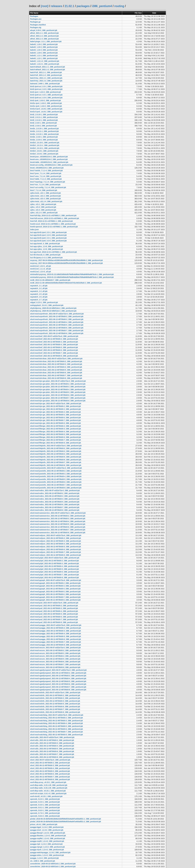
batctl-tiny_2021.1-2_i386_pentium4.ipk (46, 81)
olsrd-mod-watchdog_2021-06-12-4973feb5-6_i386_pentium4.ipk (56, 729)
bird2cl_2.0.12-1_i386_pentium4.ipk (45, 148)
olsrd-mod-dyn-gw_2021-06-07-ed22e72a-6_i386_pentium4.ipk (56, 404)
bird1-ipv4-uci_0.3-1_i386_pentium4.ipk (46, 86)
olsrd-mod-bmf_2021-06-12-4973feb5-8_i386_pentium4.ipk (54, 356)
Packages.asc (36, 19)
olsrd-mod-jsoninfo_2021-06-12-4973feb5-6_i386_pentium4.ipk (56, 482)
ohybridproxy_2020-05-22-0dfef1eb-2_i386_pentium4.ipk (53, 308)
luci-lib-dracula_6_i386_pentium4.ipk (45, 255)
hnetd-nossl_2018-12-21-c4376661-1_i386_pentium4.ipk (53, 224)
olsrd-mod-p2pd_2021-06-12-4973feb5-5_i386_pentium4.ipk (54, 569)
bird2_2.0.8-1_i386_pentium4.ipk (43, 123)
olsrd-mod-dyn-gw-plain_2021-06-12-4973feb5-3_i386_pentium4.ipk (58, 387)
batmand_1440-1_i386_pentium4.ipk (45, 84)
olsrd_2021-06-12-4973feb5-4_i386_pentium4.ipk (50, 768)
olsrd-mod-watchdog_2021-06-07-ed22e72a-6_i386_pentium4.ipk (57, 715)
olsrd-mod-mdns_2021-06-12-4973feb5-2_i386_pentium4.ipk (55, 493)
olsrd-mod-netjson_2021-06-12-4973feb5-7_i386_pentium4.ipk (56, 552)
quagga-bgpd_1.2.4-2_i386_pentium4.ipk (47, 827)
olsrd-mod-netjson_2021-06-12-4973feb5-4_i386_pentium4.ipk (56, 544)
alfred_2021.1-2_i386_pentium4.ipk (44, 36)
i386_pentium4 (102, 6)
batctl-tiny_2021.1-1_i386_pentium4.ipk (46, 78)
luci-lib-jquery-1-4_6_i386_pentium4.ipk (46, 258)
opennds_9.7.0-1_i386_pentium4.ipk (45, 813)
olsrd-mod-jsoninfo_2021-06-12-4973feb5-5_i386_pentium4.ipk (56, 479)
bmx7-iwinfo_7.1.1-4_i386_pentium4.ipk (46, 171)
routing (119, 6)
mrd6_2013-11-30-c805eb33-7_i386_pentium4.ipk (50, 280)
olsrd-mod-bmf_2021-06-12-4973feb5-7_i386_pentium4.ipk (54, 353)
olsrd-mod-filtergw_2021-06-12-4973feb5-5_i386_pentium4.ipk (56, 434)
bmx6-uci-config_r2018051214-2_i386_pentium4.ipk (51, 165)
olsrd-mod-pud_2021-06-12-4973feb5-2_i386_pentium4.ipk (54, 606)
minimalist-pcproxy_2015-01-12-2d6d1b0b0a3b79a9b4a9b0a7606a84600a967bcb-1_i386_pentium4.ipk (72, 274)
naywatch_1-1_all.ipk (39, 286)
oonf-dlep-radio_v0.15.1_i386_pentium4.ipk (48, 791)
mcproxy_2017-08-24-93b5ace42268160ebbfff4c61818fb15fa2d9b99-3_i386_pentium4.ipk (66, 263)
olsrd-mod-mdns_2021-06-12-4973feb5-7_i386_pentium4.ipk (55, 507)
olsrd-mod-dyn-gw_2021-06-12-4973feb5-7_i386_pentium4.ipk (55, 420)
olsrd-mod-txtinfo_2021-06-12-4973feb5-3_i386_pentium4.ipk (55, 698)
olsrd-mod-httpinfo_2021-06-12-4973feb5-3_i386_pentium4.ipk (56, 451)
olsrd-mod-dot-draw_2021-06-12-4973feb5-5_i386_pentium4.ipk (56, 370)
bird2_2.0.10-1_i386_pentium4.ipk (44, 115)
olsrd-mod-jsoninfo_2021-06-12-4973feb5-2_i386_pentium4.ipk (56, 471)
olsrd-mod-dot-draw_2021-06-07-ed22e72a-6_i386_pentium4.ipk (56, 359)
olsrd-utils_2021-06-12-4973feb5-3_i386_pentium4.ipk (52, 743)
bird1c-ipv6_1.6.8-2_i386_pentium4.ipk (46, 106)
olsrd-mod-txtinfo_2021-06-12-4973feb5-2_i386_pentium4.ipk (55, 695)
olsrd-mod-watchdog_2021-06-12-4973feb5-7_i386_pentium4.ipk (56, 732)
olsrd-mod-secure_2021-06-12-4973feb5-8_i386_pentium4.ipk (55, 667)
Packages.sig (36, 27)
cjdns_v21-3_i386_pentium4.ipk (43, 210)
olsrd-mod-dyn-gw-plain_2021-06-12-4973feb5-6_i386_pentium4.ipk (58, 395)
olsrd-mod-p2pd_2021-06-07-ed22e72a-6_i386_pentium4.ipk (55, 558)
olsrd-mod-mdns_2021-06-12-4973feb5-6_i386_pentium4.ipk (55, 504)
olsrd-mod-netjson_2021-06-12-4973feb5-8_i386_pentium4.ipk (56, 555)
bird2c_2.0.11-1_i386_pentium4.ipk (44, 131)
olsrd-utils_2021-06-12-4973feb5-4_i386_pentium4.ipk (52, 746)
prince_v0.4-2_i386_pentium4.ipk (44, 824)
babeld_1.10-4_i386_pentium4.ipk (44, 50)
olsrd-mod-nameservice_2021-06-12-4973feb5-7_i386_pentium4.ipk (58, 530)
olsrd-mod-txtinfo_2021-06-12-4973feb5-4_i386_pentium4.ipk (55, 701)
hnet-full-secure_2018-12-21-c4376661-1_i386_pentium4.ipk (55, 218)
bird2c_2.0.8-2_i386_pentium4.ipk (44, 140)
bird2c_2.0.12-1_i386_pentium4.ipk (44, 134)
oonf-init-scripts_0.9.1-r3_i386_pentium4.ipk (48, 793)
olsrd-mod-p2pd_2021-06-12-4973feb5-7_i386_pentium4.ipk (54, 575)
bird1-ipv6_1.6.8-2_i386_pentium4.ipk (45, 100)
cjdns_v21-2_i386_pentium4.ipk (43, 207)
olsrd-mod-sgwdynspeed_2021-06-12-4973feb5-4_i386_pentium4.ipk (58, 678)
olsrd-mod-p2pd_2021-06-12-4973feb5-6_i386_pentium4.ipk (54, 572)
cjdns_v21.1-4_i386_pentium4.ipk (44, 213)
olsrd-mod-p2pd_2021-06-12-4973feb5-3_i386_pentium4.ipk (54, 563)
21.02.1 (69, 6)
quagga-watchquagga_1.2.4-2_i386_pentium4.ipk (50, 852)
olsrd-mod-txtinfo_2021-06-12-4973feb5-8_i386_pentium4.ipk (55, 712)
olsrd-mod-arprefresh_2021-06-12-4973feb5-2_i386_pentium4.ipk (57, 316)
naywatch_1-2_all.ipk (39, 288)
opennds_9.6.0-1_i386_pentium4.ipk (45, 810)
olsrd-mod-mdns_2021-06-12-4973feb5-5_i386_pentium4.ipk (55, 502)
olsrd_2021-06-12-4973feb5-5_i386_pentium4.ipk (50, 771)
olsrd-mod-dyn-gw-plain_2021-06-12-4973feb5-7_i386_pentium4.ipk (58, 398)
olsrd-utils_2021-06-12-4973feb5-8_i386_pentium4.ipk (52, 757)
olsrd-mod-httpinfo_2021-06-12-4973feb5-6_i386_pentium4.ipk (56, 460)
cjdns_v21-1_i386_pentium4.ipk (43, 204)
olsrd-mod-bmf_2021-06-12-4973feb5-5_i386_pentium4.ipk (54, 347)
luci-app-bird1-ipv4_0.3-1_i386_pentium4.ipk (48, 232)
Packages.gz (35, 22)
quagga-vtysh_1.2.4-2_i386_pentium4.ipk (47, 850)
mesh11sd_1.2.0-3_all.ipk (40, 272)
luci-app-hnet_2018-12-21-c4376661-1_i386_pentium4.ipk (53, 252)
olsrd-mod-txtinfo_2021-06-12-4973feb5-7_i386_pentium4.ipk (55, 709)
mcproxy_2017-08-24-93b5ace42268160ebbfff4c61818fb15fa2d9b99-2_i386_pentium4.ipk (66, 260)
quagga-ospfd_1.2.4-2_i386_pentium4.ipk (47, 841)
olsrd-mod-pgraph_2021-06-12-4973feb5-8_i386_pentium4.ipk (55, 600)
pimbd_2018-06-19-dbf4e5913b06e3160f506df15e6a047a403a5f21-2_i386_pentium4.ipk (66, 822)
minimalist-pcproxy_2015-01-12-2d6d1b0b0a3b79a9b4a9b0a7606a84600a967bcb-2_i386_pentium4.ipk (72, 277)
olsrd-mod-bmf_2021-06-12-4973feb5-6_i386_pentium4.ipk (54, 350)
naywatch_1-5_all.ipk (39, 294)
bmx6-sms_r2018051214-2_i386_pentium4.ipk (49, 159)
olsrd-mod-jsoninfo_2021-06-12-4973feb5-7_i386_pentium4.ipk (56, 485)
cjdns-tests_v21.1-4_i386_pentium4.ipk (46, 201)
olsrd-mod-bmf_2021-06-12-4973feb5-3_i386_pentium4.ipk (54, 342)
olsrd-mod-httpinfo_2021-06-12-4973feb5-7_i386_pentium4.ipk (56, 462)
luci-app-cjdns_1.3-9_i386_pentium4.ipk (47, 249)
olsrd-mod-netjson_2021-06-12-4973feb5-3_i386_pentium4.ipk (56, 541)
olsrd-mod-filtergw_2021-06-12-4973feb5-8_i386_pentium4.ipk (56, 443)
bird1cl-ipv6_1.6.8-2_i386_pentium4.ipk (46, 112)
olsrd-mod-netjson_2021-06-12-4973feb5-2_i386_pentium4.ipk (56, 538)
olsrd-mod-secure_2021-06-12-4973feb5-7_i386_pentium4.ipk (55, 664)
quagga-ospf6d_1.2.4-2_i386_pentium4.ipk (48, 838)
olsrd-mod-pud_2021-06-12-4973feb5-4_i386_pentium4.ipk (54, 611)
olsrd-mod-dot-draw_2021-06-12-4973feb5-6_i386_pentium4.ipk (56, 373)
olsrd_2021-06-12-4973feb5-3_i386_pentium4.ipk (50, 765)
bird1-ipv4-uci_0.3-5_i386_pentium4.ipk (46, 89)
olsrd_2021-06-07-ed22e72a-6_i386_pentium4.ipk (50, 760)
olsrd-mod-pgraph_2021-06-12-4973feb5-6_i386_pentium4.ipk (55, 594)
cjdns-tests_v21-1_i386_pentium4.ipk (45, 193)
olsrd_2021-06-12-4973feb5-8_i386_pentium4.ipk (50, 779)
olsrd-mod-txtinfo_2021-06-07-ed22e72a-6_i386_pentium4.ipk (55, 693)
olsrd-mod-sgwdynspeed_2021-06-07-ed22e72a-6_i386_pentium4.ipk (58, 670)
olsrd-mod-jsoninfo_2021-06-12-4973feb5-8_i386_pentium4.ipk (56, 488)
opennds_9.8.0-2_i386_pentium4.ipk (45, 816)
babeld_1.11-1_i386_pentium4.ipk (44, 56)
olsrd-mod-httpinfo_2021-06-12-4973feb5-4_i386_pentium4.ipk (56, 454)
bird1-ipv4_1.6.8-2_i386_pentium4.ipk (45, 92)
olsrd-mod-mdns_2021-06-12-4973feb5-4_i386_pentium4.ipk (55, 499)
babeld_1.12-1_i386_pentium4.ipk (44, 58)
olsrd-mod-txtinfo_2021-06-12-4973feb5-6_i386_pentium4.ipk (55, 707)
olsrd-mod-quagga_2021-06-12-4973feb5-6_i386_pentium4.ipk (56, 639)
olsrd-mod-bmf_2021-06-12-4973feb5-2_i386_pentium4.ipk (54, 339)
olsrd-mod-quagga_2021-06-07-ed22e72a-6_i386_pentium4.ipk (56, 625)
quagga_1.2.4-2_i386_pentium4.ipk (44, 858)
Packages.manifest (38, 25)
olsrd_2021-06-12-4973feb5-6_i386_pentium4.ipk (50, 774)
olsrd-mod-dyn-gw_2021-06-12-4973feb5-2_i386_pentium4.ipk (55, 406)
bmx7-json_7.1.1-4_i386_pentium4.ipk (46, 173)
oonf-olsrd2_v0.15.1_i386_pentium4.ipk (46, 796)
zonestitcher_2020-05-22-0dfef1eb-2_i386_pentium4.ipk (53, 864)
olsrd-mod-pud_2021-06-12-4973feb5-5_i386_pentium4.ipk (54, 614)
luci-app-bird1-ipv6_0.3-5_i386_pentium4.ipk (48, 241)
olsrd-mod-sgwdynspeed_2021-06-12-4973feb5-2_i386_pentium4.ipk (58, 673)
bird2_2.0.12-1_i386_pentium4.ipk (44, 120)
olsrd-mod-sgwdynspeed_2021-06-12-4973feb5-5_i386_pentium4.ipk (58, 681)
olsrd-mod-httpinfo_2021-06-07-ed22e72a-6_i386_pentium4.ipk (56, 446)
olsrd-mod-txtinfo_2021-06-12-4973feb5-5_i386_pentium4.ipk (55, 704)
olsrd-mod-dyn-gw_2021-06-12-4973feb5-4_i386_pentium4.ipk (55, 412)
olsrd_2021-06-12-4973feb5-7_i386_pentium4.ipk (50, 777)
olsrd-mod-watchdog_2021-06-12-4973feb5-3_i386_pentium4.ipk (56, 721)
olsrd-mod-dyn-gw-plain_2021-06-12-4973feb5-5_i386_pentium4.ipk (58, 392)
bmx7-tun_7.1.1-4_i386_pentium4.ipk (45, 185)
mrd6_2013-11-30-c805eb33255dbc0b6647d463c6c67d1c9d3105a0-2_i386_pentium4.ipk (66, 283)
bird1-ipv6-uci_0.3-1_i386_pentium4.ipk (46, 95)
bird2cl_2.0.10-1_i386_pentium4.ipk (45, 143)
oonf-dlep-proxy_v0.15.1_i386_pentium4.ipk (48, 782)
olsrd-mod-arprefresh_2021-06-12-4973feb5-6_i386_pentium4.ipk (57, 328)
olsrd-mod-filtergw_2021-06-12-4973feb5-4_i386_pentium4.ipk (56, 432)
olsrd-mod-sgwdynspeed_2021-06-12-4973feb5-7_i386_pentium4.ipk (58, 687)
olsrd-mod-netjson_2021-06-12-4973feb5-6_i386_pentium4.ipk (56, 549)
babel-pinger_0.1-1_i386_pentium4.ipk (46, 41)
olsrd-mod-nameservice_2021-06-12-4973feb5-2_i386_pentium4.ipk (58, 516)
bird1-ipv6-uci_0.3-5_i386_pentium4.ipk (46, 98)
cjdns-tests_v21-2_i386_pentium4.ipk (45, 196)
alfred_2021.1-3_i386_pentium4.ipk (44, 39)
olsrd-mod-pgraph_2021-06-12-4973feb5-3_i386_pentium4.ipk (55, 586)
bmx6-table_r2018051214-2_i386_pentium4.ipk (49, 162)
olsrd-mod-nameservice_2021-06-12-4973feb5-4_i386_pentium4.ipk (58, 521)
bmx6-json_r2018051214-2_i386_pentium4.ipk (49, 157)
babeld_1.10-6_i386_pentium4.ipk (44, 53)
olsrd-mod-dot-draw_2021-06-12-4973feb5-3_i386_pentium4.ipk (56, 364)
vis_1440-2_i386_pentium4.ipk (43, 861)
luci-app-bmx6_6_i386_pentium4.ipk (45, 244)
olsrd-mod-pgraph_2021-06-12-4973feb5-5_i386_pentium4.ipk (55, 592)
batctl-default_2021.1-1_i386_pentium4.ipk (48, 67)
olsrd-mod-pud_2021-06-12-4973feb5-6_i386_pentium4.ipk (54, 617)
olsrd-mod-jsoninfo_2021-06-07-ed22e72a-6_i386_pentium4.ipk (56, 468)
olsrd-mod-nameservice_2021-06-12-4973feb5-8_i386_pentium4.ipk (58, 533)
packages (83, 6)
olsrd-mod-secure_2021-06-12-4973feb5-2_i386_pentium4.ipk (55, 650)
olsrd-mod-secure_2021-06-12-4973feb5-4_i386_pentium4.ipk (55, 656)
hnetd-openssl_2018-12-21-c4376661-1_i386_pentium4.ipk (54, 227)
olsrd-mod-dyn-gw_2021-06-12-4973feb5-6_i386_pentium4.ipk (55, 418)
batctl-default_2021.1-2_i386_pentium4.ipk (48, 70)
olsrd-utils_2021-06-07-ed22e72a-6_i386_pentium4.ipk (52, 737)
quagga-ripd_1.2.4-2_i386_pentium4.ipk (46, 844)
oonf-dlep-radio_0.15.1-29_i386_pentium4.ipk (49, 785)
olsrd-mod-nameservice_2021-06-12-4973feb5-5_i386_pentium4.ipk (58, 524)
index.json (34, 230)
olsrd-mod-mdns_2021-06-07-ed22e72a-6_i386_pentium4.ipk (55, 490)
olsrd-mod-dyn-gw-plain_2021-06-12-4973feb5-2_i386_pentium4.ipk (58, 384)
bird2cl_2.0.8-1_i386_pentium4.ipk (44, 151)
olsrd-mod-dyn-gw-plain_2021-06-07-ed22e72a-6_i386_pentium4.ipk (58, 381)
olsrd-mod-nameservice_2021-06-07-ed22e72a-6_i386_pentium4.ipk (58, 513)
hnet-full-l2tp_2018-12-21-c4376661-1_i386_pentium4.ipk (53, 215)
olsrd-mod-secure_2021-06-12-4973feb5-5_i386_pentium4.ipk (55, 659)
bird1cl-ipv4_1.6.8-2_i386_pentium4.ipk (46, 109)
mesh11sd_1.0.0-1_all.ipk (40, 266)
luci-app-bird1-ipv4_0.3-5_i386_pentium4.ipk (48, 235)
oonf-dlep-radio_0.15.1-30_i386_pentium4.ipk (49, 788)
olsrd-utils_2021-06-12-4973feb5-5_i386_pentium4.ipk (52, 749)
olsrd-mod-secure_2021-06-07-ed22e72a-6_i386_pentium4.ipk (55, 648)
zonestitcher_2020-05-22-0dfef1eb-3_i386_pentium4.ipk (53, 867)
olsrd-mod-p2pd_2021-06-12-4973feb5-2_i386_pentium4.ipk (54, 561)
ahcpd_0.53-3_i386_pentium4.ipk (44, 30)
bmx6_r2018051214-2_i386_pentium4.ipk (47, 168)
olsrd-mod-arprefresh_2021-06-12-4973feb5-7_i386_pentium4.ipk (57, 330)
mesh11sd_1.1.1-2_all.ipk (40, 269)
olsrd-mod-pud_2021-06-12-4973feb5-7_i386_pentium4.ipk (54, 619)
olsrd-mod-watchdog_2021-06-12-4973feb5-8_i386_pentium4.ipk (56, 735)
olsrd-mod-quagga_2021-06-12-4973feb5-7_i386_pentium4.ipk (56, 642)
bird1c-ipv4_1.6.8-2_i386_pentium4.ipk (46, 103)
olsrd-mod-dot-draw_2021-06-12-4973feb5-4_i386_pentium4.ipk (56, 367)
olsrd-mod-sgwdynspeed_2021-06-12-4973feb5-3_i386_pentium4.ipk (58, 676)
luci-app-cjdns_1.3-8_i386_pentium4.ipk (47, 246)
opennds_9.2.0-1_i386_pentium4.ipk (45, 799)
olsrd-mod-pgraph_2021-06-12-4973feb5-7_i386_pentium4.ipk (55, 597)
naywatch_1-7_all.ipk (39, 300)
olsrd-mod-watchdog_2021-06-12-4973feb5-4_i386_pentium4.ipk (56, 723)
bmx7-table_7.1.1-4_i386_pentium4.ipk (46, 179)
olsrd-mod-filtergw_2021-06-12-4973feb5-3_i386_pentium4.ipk (56, 429)
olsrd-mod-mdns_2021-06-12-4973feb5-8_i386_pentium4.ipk (55, 510)
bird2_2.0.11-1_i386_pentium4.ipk (44, 117)
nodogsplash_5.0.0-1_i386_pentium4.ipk (47, 305)
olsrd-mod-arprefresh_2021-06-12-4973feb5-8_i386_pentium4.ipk (57, 333)
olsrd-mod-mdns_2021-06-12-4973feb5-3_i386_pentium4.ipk (55, 496)
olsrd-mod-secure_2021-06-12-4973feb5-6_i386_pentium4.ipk (55, 662)
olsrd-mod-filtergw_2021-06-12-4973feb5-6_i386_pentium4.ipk (56, 437)
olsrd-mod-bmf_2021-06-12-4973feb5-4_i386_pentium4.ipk (54, 345)
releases (56, 6)
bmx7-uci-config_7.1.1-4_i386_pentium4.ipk (48, 187)
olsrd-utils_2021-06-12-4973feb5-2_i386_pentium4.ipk (52, 740)
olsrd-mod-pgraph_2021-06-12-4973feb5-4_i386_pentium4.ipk (55, 589)
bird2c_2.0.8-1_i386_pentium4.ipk (44, 137)
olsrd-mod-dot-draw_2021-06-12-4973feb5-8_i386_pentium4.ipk (56, 378)
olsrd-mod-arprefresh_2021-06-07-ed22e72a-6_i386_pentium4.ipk (57, 314)
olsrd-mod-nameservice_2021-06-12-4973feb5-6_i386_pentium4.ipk (58, 527)
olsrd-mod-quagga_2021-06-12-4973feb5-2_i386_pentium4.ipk (56, 628)
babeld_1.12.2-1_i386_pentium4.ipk (45, 64)
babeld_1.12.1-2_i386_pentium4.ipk (45, 61)
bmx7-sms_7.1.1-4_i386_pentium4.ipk (46, 176)
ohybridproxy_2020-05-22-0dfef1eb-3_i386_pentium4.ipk (53, 311)
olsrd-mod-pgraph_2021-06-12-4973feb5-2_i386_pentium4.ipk (55, 583)
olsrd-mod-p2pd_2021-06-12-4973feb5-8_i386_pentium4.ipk (54, 578)
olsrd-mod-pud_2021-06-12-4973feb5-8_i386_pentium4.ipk (54, 622)
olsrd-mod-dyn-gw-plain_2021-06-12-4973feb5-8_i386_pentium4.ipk (58, 401)
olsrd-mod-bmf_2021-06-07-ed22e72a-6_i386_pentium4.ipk (54, 336)
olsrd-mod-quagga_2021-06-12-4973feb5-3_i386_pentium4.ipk (56, 631)
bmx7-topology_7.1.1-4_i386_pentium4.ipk (48, 182)
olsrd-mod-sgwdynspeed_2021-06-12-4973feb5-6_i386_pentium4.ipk (58, 684)
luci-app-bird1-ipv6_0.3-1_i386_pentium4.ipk (48, 238)
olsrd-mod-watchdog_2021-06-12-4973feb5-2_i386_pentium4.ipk (56, 718)
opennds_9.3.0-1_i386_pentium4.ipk (45, 802)
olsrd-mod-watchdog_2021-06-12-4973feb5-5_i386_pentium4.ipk (56, 726)
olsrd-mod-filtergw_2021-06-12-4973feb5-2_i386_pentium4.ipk (56, 426)
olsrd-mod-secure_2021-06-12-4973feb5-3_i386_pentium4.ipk (55, 653)
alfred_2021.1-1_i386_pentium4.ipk (44, 33)
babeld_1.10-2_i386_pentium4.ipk (44, 44)
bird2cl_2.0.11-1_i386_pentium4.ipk (45, 145)
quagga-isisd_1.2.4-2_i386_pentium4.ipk (47, 830)
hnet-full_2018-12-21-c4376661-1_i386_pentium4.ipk (51, 221)
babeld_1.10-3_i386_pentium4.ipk (44, 47)
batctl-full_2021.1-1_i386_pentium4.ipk (46, 72)
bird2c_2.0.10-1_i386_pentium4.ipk (44, 129)
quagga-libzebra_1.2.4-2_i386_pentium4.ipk (48, 836)
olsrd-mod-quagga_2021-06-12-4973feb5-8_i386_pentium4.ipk (56, 645)
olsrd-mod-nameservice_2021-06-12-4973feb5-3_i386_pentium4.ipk (58, 519)
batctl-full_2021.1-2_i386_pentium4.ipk (46, 75)
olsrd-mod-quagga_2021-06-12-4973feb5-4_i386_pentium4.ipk (56, 634)
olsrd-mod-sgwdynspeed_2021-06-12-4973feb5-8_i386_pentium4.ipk (58, 690)
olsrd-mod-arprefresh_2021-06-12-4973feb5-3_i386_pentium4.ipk (57, 319)
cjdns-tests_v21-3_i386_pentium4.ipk (45, 199)
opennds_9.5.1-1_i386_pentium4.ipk (45, 808)
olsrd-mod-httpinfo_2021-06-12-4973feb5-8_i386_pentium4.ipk (56, 465)
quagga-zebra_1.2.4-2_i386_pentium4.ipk (47, 855)
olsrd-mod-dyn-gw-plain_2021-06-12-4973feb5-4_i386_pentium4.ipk (58, 389)
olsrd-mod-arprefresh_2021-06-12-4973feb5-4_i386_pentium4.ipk (57, 322)
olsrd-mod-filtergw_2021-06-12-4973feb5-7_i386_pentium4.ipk (56, 440)
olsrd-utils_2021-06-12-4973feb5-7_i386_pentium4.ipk (52, 754)
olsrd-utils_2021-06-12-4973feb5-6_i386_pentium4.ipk (52, 751)
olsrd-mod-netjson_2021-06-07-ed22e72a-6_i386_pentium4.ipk (56, 535)
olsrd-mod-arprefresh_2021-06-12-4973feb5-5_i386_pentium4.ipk (57, 325)
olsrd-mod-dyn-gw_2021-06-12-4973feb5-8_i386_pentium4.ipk (55, 423)
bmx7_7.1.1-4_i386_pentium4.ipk (44, 190)
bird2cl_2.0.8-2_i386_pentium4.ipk (44, 154)
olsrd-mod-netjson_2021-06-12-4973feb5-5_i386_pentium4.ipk (56, 547)
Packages (34, 16)
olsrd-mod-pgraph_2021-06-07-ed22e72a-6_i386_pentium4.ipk (56, 580)
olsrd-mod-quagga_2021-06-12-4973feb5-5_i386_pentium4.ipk (56, 636)
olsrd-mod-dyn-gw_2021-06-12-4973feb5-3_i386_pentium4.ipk (55, 409)
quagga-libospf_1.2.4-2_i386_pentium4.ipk (48, 833)
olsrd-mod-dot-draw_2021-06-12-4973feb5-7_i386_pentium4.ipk (56, 375)
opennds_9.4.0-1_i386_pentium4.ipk (45, 805)
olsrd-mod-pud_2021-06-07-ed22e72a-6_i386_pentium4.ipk (54, 603)
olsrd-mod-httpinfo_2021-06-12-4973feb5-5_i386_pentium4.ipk (56, 457)
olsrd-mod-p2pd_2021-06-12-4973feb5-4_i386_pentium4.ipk (54, 566)
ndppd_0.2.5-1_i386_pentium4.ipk (44, 302)
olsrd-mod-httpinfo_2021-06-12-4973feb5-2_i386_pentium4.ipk (56, 448)
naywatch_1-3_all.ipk (39, 291)
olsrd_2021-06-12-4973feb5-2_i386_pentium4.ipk (50, 763)
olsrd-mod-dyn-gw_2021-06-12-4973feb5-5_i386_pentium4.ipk (55, 415)
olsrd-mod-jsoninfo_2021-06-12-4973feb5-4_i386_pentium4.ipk (56, 476)
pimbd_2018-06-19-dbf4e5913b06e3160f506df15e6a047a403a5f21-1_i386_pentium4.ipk (66, 819)
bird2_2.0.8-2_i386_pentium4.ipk (43, 126)
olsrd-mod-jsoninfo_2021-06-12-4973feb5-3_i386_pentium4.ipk (56, 474)
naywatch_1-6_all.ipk (39, 297)
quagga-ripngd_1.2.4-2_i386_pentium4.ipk (47, 847)
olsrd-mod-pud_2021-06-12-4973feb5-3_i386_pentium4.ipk (54, 608)
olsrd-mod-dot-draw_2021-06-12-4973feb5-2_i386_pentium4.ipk (56, 361)
